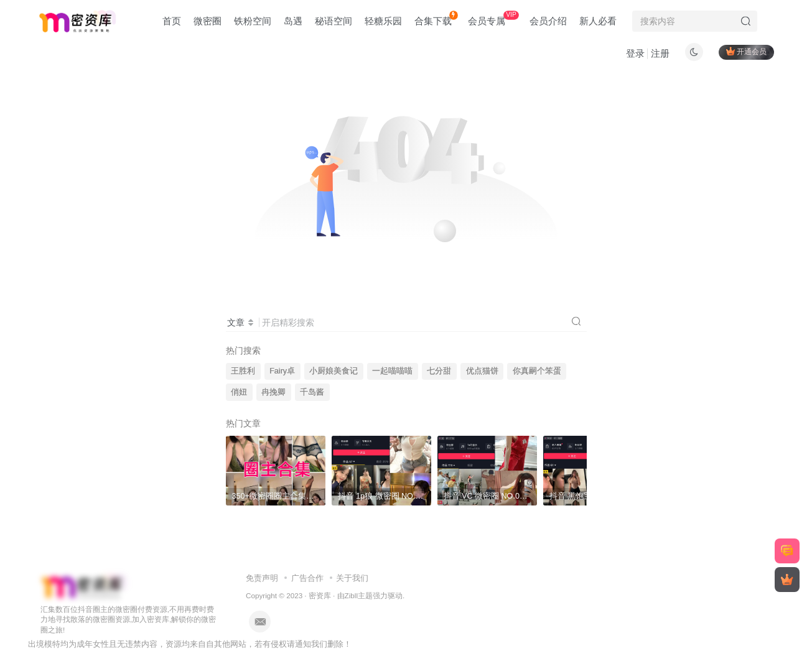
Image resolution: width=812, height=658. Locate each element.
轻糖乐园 (383, 21)
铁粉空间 (253, 21)
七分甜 (439, 371)
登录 (635, 53)
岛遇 (293, 21)
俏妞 (239, 392)
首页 (172, 21)
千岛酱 (312, 392)
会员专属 (493, 18)
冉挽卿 (273, 392)
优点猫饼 (482, 371)
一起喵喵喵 (392, 371)
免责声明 (262, 578)
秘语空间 (334, 21)
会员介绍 (548, 21)
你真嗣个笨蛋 (537, 371)
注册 (660, 53)
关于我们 (352, 578)
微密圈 (208, 21)
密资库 (320, 595)
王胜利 (243, 371)
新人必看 (598, 21)
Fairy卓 (282, 371)
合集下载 (436, 18)
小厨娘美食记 (334, 371)
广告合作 (307, 578)
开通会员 (746, 51)
